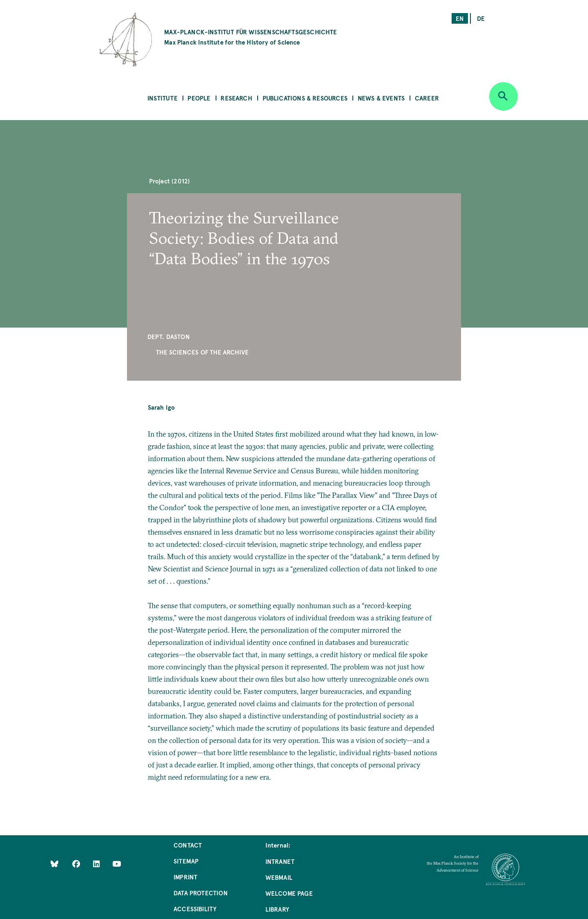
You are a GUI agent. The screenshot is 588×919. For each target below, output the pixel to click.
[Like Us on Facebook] (77, 864)
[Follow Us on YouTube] (117, 864)
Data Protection (201, 893)
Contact (188, 845)
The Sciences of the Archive (202, 352)
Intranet (280, 861)
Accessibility (195, 909)
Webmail (279, 877)
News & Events (381, 98)
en (460, 18)
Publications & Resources (305, 98)
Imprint (185, 877)
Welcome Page (289, 893)
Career (427, 98)
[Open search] (503, 96)
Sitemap (186, 861)
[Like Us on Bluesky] (55, 864)
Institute (163, 98)
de (481, 18)
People (199, 98)
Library (277, 909)
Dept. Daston (169, 336)
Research (236, 98)
